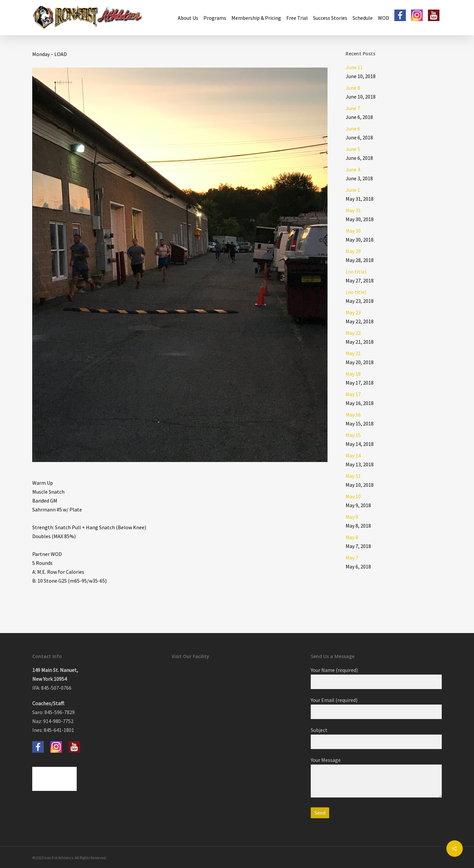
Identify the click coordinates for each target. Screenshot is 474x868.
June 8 (353, 88)
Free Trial (297, 18)
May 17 (353, 394)
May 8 (352, 537)
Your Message (376, 778)
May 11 (353, 476)
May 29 (353, 251)
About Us (188, 18)
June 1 (353, 190)
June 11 (354, 67)
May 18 (353, 374)
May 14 (353, 455)
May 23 (353, 312)
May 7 (352, 558)
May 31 (353, 210)
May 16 (353, 415)
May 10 (353, 496)
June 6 (353, 129)
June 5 (353, 149)
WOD (383, 18)
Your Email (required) (376, 708)
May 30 (353, 231)
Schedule (363, 18)
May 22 (353, 333)
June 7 (353, 108)
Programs (215, 18)
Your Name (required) (376, 678)
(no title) (356, 272)
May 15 (353, 435)
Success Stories (330, 18)
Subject (376, 738)
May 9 (352, 517)
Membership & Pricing (256, 18)
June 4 (353, 169)
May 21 (353, 353)
